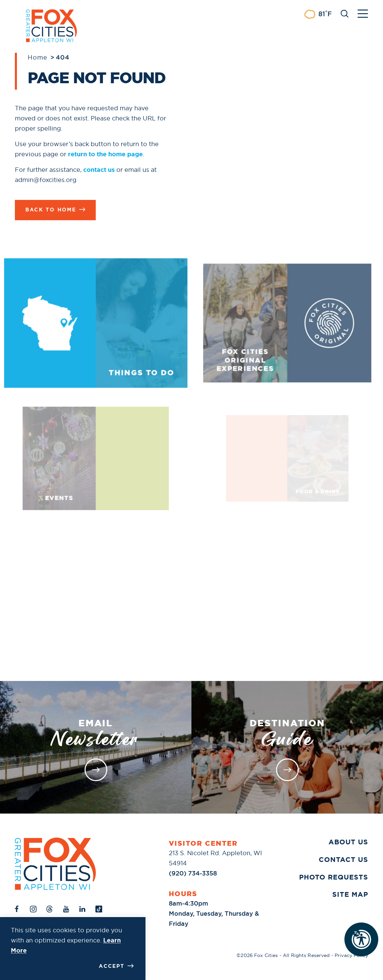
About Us (348, 842)
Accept (116, 966)
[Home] (55, 864)
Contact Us (343, 860)
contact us (99, 170)
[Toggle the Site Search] (345, 13)
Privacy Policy (351, 955)
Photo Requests (334, 877)
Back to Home (55, 210)
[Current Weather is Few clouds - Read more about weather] (318, 14)
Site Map (350, 894)
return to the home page (105, 154)
